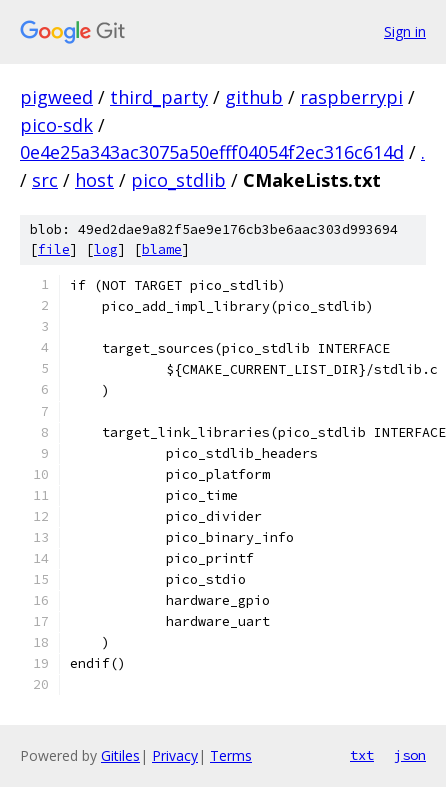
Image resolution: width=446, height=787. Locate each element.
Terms (231, 755)
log (106, 249)
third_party (159, 97)
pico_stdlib (178, 180)
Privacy (175, 755)
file (54, 249)
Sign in (405, 31)
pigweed (56, 97)
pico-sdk (56, 125)
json (410, 755)
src (45, 180)
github (254, 97)
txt (362, 755)
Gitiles (120, 755)
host (94, 180)
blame (162, 249)
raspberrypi (351, 97)
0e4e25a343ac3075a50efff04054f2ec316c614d (212, 152)
